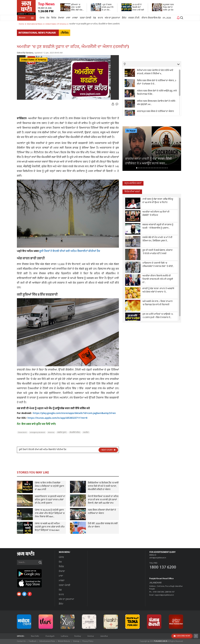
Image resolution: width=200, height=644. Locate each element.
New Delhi (35, 636)
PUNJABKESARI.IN (160, 641)
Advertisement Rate (47, 641)
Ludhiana (64, 636)
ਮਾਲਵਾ (75, 18)
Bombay (78, 636)
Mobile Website (64, 641)
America (51, 432)
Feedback (33, 641)
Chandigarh (50, 636)
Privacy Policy (88, 641)
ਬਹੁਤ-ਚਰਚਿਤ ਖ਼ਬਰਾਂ (133, 183)
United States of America (34, 60)
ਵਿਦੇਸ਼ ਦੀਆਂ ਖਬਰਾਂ (132, 192)
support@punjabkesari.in (164, 595)
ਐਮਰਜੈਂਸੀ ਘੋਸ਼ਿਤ (75, 432)
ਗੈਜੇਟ (124, 18)
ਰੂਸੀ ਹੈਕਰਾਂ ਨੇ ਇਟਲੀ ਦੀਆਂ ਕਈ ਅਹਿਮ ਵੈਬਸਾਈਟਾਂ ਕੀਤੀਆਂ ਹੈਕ (70, 251)
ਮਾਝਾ (68, 18)
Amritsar (91, 636)
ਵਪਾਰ (100, 18)
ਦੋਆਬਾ (61, 18)
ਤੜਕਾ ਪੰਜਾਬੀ (85, 18)
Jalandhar (104, 636)
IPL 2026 (167, 18)
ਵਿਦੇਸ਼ (53, 18)
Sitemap (76, 641)
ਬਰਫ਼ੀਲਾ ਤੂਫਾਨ (62, 432)
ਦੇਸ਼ (48, 18)
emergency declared (37, 432)
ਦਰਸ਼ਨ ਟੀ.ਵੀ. (134, 18)
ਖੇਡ (94, 18)
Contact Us (21, 641)
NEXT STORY (109, 450)
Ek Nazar (131, 131)
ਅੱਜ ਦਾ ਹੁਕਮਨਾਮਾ (112, 18)
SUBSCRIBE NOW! (182, 636)
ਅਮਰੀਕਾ (86, 432)
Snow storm (22, 432)
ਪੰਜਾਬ (42, 18)
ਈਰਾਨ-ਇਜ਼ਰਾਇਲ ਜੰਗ (151, 18)
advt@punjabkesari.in (158, 558)
